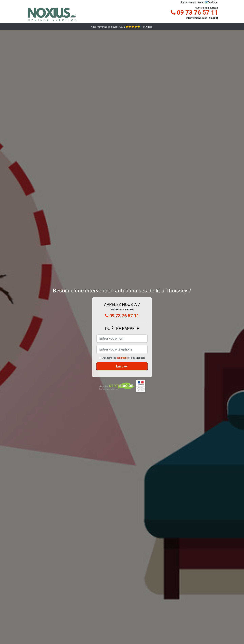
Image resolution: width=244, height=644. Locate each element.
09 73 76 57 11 (194, 13)
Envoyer (122, 366)
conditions (122, 358)
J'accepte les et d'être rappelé (124, 358)
